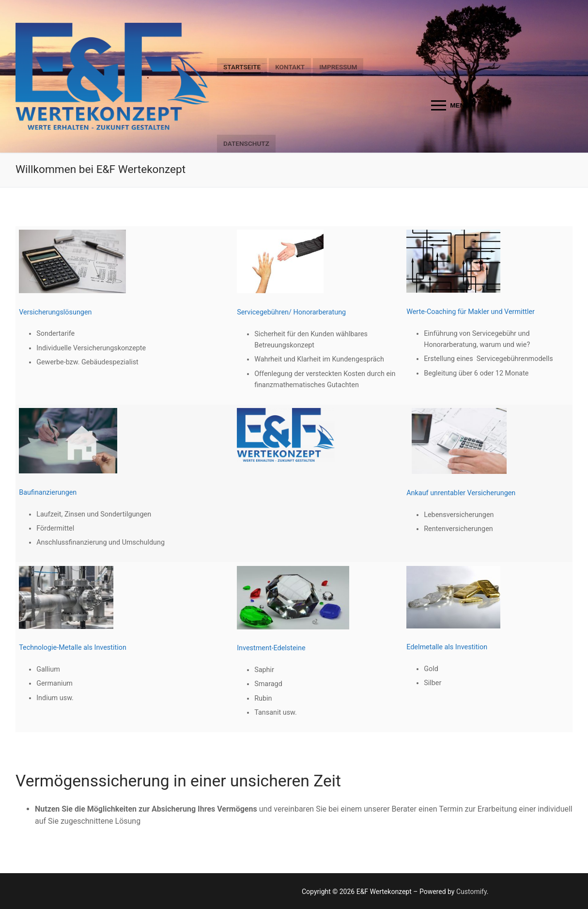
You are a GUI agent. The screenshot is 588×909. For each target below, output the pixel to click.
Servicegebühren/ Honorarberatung (291, 312)
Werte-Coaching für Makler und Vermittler (471, 312)
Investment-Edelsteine (271, 648)
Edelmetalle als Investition (447, 647)
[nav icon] (450, 106)
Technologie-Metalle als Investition (73, 648)
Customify (472, 892)
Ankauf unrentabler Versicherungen (461, 493)
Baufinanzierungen (48, 493)
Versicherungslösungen (55, 312)
